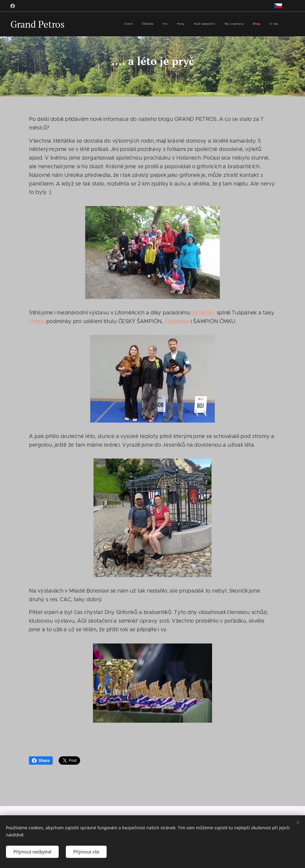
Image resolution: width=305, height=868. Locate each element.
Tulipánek (177, 321)
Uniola (37, 321)
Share (41, 761)
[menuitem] (220, 24)
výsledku (203, 313)
